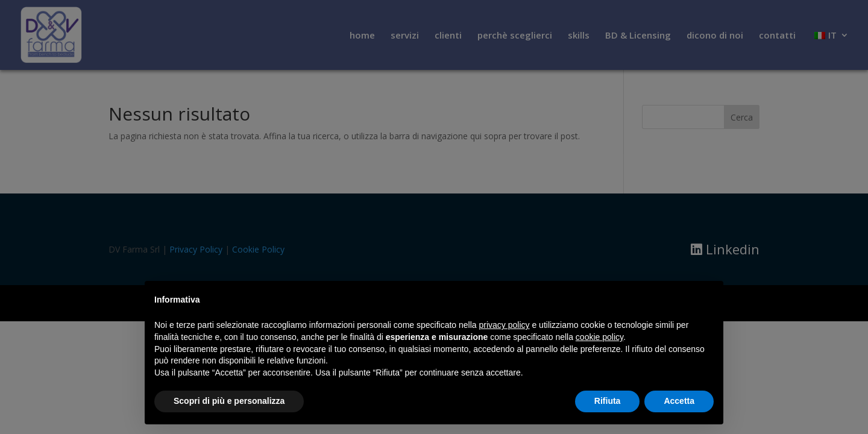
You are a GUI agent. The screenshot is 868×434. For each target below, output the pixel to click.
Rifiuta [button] (608, 401)
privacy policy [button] (505, 325)
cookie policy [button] (599, 337)
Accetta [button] (679, 401)
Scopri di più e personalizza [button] (229, 401)
